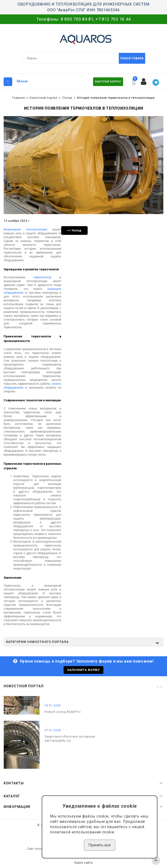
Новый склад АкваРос (63, 712)
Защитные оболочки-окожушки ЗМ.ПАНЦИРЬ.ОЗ (70, 739)
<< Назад (74, 230)
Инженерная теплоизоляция (25, 229)
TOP (156, 861)
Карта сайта (84, 863)
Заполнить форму (83, 670)
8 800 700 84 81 (77, 19)
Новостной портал (43, 98)
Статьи (67, 98)
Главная (18, 98)
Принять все (100, 845)
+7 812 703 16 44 (113, 19)
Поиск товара (132, 58)
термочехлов (42, 277)
